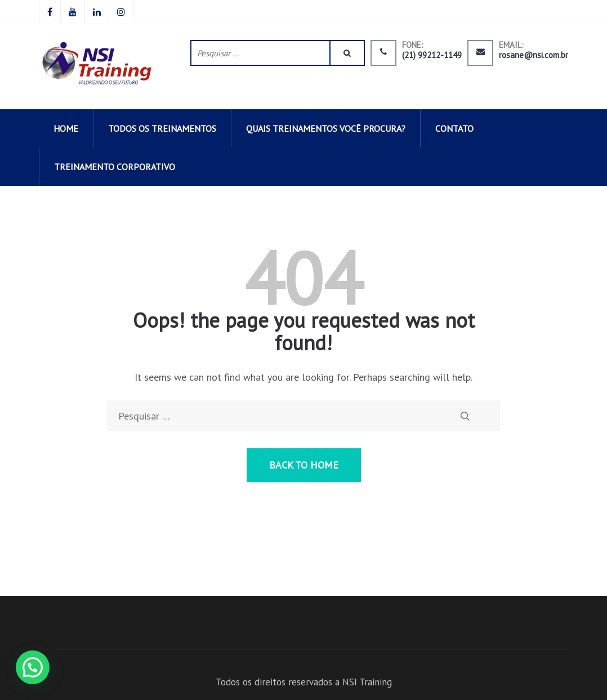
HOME (66, 128)
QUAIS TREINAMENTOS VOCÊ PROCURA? (326, 128)
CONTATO (454, 128)
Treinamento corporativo (115, 167)
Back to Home (304, 465)
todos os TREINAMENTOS (162, 128)
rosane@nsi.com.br (534, 55)
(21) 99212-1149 (432, 55)
